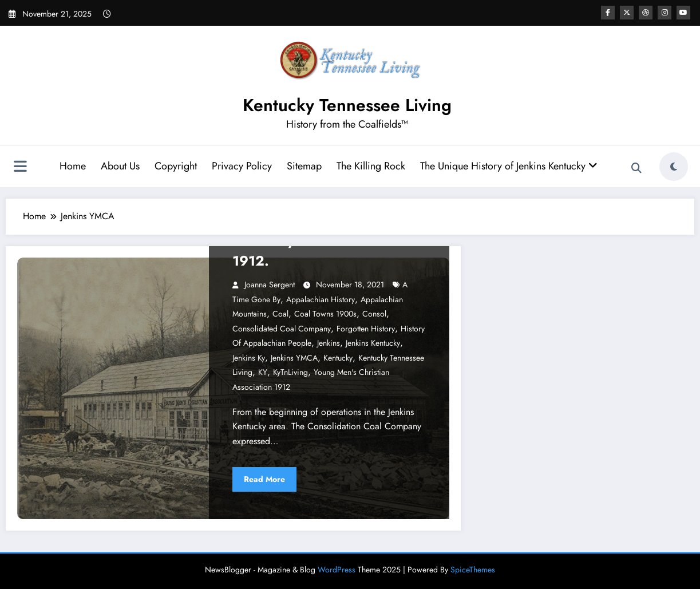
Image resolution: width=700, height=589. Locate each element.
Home (73, 166)
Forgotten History (366, 329)
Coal (280, 314)
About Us (120, 166)
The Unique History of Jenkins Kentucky (509, 166)
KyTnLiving (290, 372)
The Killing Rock (371, 166)
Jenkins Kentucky (373, 343)
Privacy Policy (242, 166)
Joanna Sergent (270, 284)
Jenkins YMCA (294, 358)
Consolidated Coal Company (282, 329)
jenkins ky (249, 358)
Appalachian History (321, 299)
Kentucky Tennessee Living (347, 105)
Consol (374, 314)
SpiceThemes (473, 570)
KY (263, 372)
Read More (264, 479)
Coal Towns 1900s (325, 314)
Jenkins (329, 343)
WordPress (337, 570)
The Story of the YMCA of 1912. (315, 250)
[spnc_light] (674, 167)
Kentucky (338, 358)
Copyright (176, 166)
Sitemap (304, 166)
